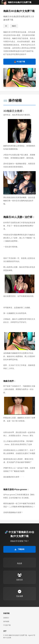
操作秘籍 (6, 621)
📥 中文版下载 (19, 62)
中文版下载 (7, 625)
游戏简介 (6, 618)
